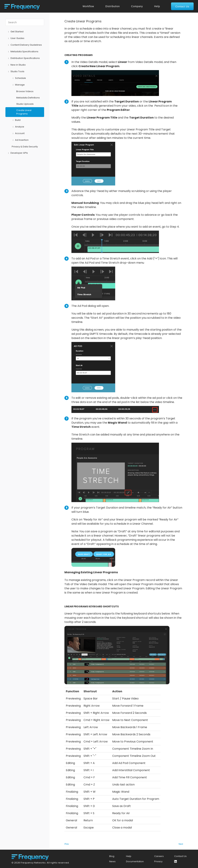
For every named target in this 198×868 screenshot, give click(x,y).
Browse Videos (25, 91)
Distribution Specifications (23, 58)
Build (16, 120)
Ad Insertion (20, 140)
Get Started (15, 32)
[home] (22, 6)
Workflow (88, 6)
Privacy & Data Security (25, 147)
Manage (18, 85)
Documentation (135, 861)
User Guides (16, 38)
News (112, 861)
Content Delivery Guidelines (25, 45)
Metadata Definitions (28, 98)
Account (18, 134)
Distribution (113, 6)
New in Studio (16, 65)
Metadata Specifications (23, 52)
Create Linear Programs (24, 112)
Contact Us (180, 856)
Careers (159, 856)
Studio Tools (16, 72)
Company (137, 6)
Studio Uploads (25, 104)
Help (157, 6)
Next (181, 844)
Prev (67, 844)
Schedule (19, 78)
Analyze (18, 127)
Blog (112, 856)
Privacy (158, 861)
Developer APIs (18, 153)
